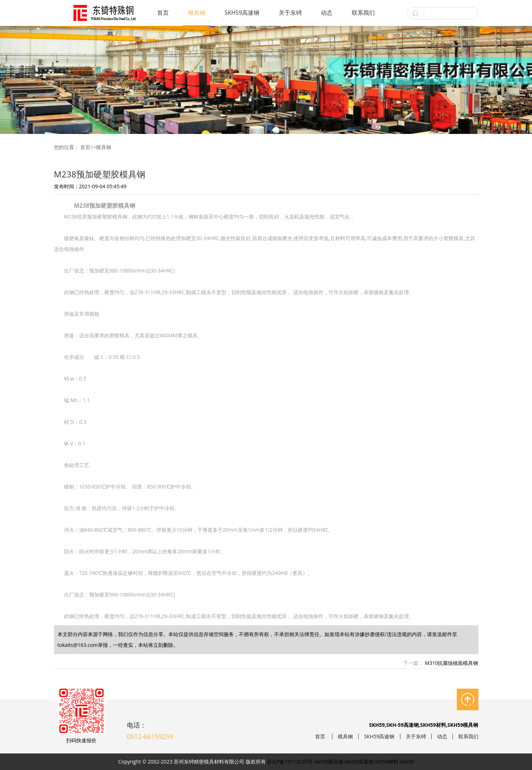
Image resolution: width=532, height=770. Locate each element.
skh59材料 (387, 762)
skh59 (407, 762)
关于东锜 (290, 13)
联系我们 (363, 13)
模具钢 (197, 13)
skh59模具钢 (329, 762)
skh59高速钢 (359, 762)
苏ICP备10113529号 (290, 762)
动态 (327, 13)
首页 (163, 13)
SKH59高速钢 (242, 13)
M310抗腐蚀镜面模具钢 (451, 663)
